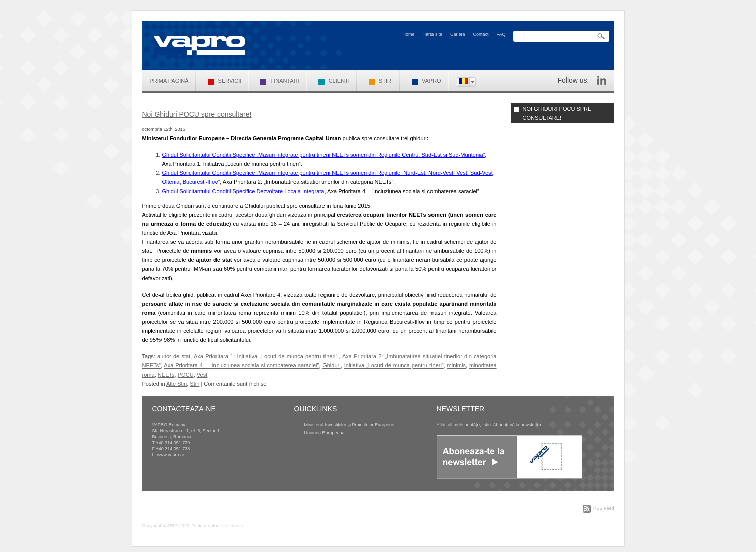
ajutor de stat (174, 356)
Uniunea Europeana (325, 433)
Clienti (334, 81)
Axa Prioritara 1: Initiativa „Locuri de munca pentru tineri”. (266, 356)
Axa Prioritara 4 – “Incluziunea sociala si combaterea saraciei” (241, 365)
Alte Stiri (177, 384)
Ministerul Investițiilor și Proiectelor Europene (350, 425)
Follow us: (573, 80)
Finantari (280, 81)
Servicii (225, 81)
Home (408, 34)
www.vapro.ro (171, 455)
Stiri (381, 81)
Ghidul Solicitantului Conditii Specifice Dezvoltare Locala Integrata (243, 191)
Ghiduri (332, 365)
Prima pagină (169, 81)
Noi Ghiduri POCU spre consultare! (197, 114)
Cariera (458, 34)
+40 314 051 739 (173, 443)
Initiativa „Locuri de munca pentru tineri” (394, 365)
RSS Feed (604, 508)
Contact (480, 34)
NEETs (166, 375)
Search (601, 36)
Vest (202, 375)
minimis (456, 365)
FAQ (501, 34)
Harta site (432, 34)
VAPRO (426, 81)
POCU (186, 375)
